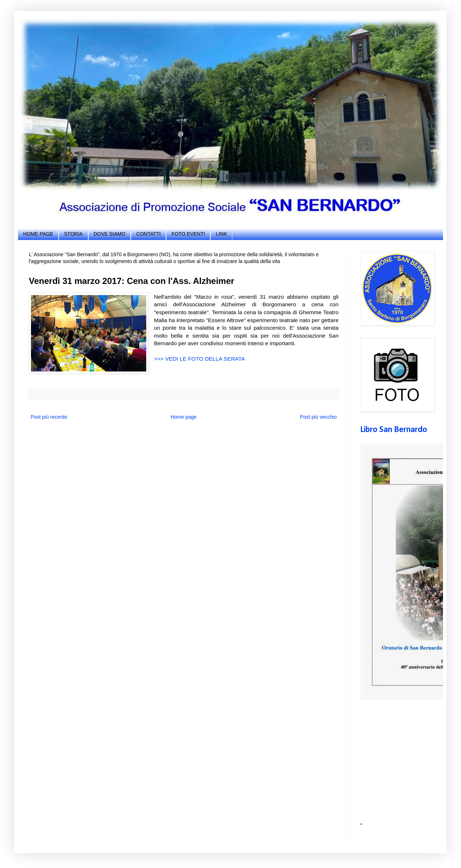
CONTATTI (148, 234)
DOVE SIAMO (110, 234)
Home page (183, 417)
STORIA (73, 234)
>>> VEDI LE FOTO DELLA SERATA (199, 359)
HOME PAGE (38, 234)
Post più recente (49, 417)
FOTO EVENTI (188, 234)
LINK (221, 234)
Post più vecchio (318, 417)
